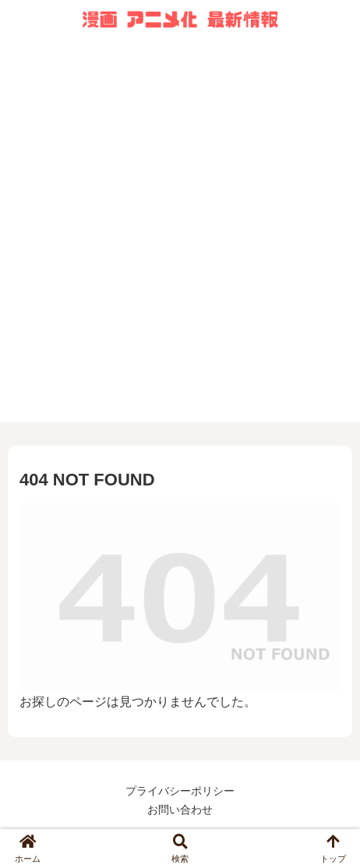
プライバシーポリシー (180, 791)
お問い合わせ (180, 810)
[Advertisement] (180, 242)
